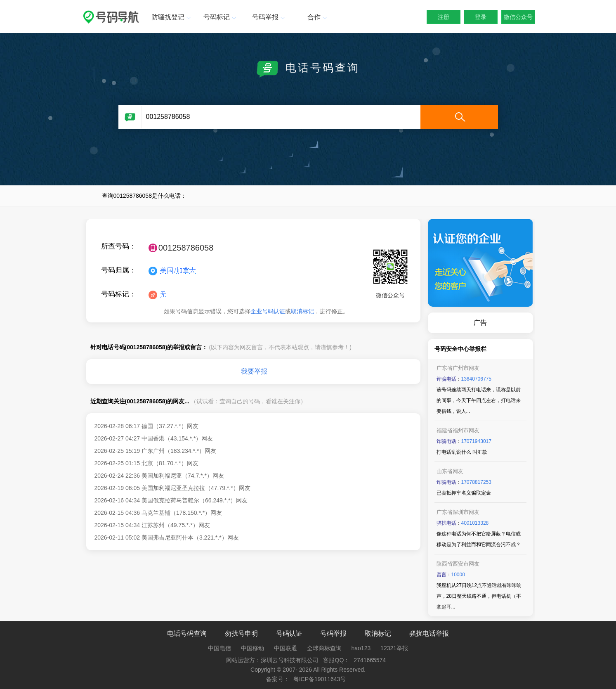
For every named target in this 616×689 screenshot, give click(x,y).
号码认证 (289, 633)
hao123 (361, 648)
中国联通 (286, 648)
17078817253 (476, 482)
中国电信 (219, 648)
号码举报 (269, 17)
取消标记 (302, 311)
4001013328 (475, 523)
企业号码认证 (268, 311)
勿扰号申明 (241, 633)
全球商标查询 (324, 648)
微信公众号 (518, 17)
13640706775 (476, 379)
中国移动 (253, 648)
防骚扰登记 (172, 17)
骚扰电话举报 (429, 633)
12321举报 (394, 648)
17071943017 (476, 441)
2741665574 (370, 660)
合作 (318, 17)
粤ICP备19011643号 (320, 679)
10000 (458, 575)
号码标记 (221, 17)
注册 (444, 17)
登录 (481, 17)
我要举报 (254, 371)
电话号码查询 (187, 633)
